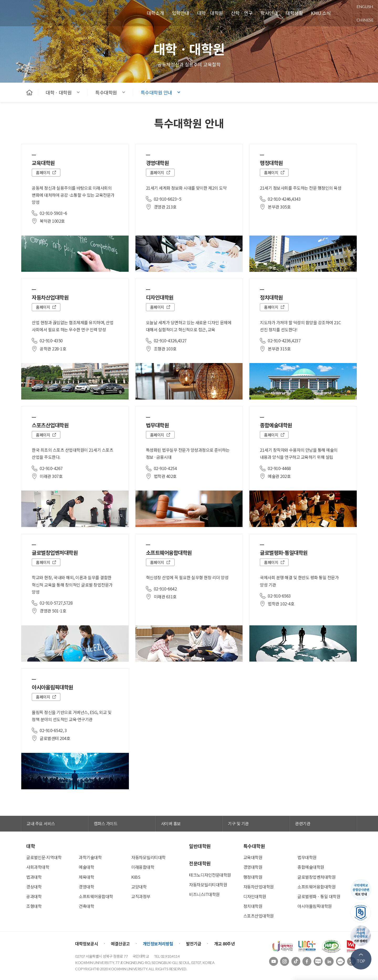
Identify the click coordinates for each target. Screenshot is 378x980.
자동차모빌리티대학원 (208, 885)
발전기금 (194, 944)
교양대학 (139, 887)
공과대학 (34, 896)
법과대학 (34, 877)
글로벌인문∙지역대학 (44, 857)
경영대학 (86, 887)
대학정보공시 (86, 944)
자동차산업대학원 (259, 887)
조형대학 (34, 906)
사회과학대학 (38, 867)
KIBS (136, 877)
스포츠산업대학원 (259, 916)
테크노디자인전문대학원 (210, 875)
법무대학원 (307, 857)
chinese (365, 20)
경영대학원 (253, 867)
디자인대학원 (255, 896)
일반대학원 (200, 846)
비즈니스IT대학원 (204, 894)
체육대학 (86, 877)
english (365, 6)
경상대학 (34, 887)
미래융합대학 (143, 867)
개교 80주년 (225, 944)
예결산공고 (120, 944)
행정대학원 (253, 877)
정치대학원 (253, 906)
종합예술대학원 (311, 867)
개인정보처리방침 (158, 944)
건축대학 (86, 906)
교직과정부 (141, 896)
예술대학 (86, 867)
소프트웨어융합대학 (96, 896)
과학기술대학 (90, 857)
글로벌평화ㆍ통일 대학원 (319, 896)
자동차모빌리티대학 (148, 857)
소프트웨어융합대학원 (316, 887)
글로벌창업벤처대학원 (316, 877)
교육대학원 (253, 857)
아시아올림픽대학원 (315, 906)
